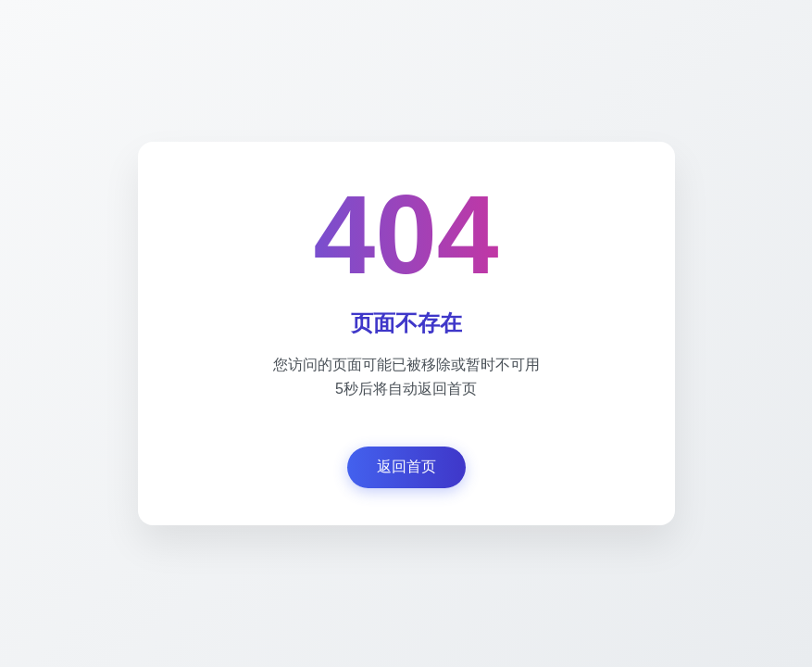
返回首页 (406, 466)
